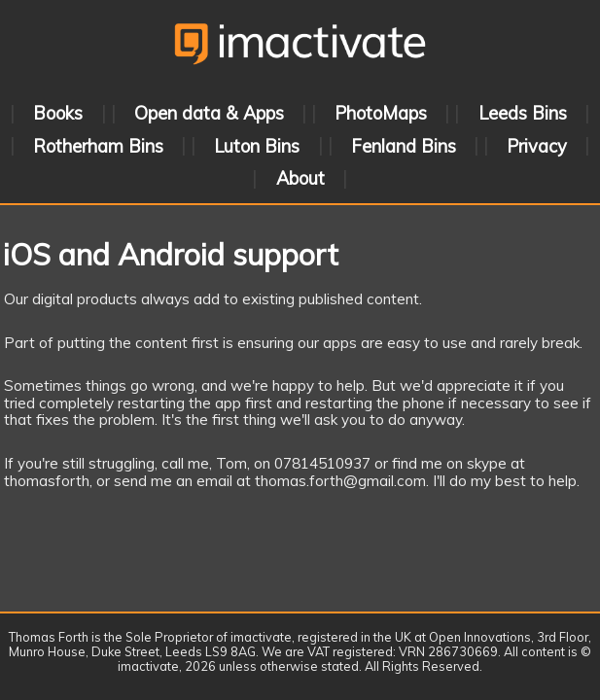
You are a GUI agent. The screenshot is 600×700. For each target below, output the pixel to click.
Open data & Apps (209, 113)
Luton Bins (257, 145)
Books (58, 113)
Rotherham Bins (98, 145)
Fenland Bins (404, 145)
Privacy (537, 145)
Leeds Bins (523, 113)
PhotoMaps (381, 113)
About (300, 178)
